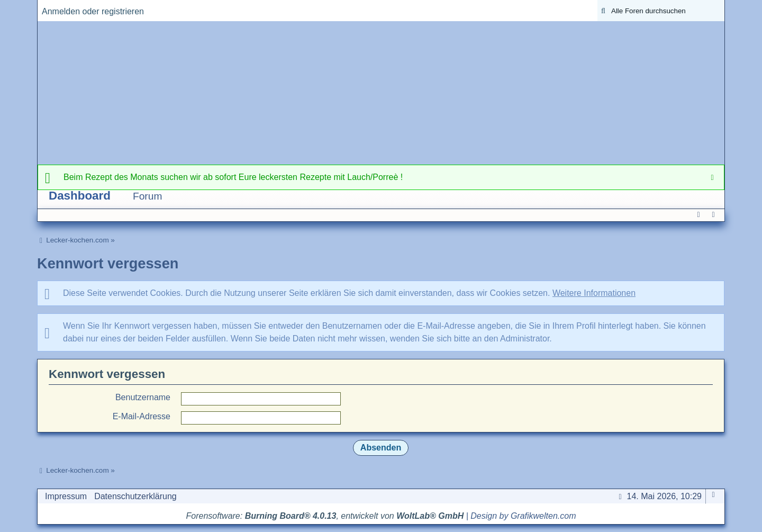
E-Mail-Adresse (142, 416)
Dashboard (80, 196)
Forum (147, 196)
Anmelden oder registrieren (93, 11)
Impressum (66, 496)
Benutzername (143, 397)
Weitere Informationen (594, 293)
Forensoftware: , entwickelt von (325, 516)
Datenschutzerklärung (135, 496)
